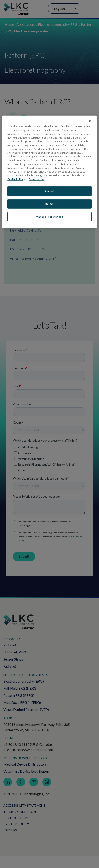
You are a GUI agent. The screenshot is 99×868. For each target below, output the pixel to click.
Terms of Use (37, 179)
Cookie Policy (15, 179)
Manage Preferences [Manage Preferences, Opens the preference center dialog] (49, 216)
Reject (49, 204)
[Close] (90, 121)
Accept (49, 191)
